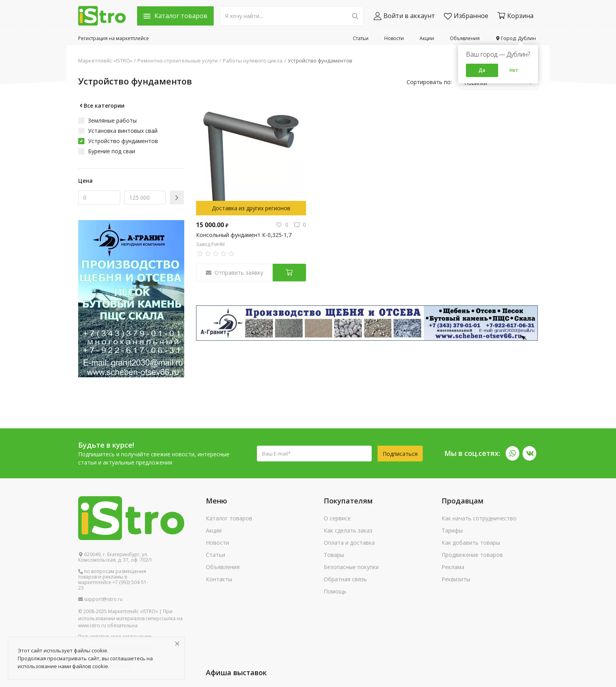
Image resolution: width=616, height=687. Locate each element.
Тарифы (452, 530)
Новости (394, 38)
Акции (427, 38)
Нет (514, 70)
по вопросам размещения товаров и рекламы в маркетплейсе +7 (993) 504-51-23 (113, 580)
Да (482, 70)
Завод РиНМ (210, 244)
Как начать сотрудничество (479, 518)
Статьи (361, 38)
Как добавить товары (471, 543)
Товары (334, 555)
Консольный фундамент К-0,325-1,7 (244, 235)
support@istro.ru (100, 599)
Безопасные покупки (351, 567)
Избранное (466, 16)
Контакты (219, 579)
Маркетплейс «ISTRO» (105, 61)
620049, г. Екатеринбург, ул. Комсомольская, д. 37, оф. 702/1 (115, 557)
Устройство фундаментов (320, 61)
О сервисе (337, 518)
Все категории (101, 106)
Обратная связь (345, 579)
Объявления (465, 38)
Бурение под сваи (112, 151)
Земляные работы (112, 120)
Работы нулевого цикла (253, 61)
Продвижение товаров (472, 555)
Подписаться (400, 454)
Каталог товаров (229, 518)
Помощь (335, 591)
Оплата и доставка (349, 543)
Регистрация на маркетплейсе (114, 38)
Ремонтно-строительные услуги (178, 61)
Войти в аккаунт (404, 16)
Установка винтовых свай (123, 131)
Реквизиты (456, 579)
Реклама (453, 567)
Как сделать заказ (348, 530)
